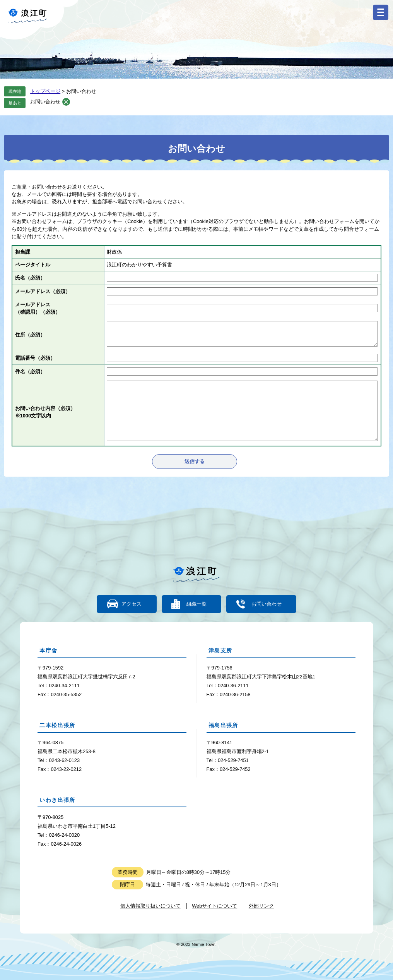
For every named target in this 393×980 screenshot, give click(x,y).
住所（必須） (30, 335)
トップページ (45, 91)
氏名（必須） (30, 278)
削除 (66, 102)
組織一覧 (196, 604)
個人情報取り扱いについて (150, 906)
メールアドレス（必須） (43, 291)
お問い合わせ (45, 102)
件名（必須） (30, 372)
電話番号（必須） (35, 358)
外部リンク (261, 906)
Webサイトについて (214, 906)
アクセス (132, 604)
